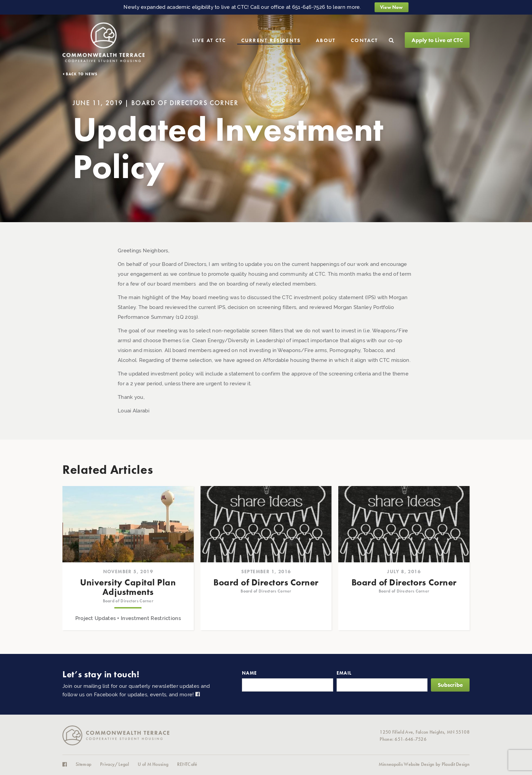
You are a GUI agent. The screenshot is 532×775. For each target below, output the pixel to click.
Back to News (82, 74)
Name (250, 673)
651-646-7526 (309, 7)
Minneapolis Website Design (407, 764)
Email (344, 673)
